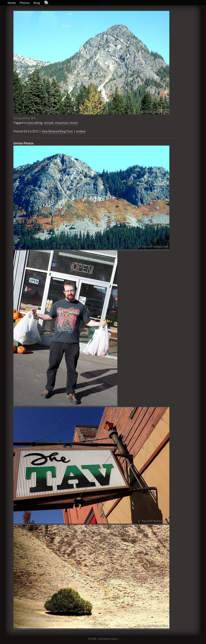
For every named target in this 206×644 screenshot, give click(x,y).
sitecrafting (35, 123)
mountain (62, 123)
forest (74, 123)
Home (12, 3)
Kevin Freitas (111, 639)
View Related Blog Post (57, 131)
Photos (25, 3)
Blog (37, 3)
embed (81, 131)
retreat (49, 123)
